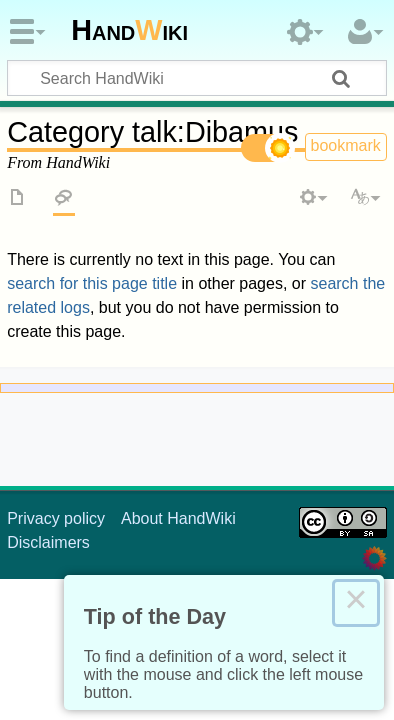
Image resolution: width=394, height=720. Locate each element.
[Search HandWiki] (197, 78)
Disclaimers (48, 542)
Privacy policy (56, 518)
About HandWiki (178, 518)
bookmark (346, 145)
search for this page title (92, 283)
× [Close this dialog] (356, 603)
